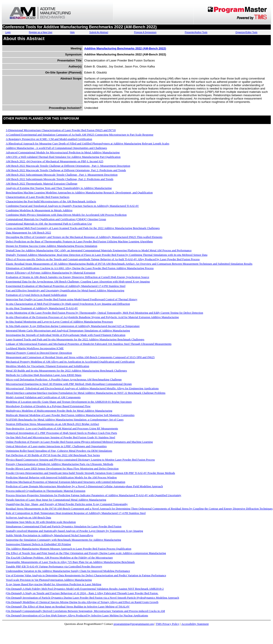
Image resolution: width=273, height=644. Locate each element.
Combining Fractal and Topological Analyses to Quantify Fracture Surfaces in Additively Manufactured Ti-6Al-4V (72, 206)
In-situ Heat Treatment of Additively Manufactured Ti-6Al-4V (42, 308)
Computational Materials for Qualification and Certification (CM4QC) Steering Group (56, 219)
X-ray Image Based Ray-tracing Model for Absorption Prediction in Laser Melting (54, 584)
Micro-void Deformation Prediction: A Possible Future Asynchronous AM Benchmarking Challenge (64, 379)
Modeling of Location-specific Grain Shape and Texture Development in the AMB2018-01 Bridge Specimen (69, 402)
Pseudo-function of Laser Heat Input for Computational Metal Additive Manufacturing (56, 500)
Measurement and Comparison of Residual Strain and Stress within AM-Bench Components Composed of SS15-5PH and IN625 (80, 357)
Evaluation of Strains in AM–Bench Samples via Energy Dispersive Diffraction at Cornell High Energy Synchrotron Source (77, 277)
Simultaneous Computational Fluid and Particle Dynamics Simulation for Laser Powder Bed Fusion (64, 526)
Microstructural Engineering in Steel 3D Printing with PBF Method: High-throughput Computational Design (69, 384)
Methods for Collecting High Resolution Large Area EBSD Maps (44, 375)
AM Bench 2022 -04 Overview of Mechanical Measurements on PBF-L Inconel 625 (55, 161)
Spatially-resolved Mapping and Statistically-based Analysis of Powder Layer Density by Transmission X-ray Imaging (74, 531)
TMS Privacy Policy (168, 624)
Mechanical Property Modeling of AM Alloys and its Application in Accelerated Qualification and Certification (70, 362)
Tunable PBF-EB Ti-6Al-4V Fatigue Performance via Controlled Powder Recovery (54, 566)
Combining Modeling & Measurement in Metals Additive (39, 210)
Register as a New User (41, 32)
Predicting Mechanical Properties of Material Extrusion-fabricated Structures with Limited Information (66, 482)
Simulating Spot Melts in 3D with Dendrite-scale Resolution (41, 522)
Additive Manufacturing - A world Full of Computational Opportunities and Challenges (56, 148)
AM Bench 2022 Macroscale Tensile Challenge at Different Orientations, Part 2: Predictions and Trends (66, 170)
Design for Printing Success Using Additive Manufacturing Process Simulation (52, 246)
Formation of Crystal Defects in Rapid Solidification (36, 295)
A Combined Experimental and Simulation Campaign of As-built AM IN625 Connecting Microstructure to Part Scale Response (80, 135)
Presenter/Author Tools (196, 32)
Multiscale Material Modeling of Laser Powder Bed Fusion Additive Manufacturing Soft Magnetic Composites (70, 415)
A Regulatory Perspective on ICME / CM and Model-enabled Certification (49, 139)
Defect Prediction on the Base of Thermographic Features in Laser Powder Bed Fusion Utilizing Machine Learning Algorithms (79, 241)
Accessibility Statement (195, 624)
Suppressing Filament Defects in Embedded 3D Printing (38, 544)
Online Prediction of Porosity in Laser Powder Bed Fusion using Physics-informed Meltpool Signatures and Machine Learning (79, 442)
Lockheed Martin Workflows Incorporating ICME (35, 348)
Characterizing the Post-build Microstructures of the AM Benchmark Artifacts (51, 201)
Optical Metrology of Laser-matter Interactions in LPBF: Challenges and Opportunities (56, 446)
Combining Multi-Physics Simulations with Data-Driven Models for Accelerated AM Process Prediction (66, 215)
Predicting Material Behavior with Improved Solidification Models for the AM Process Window (61, 477)
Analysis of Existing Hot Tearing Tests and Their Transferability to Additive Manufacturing (59, 188)
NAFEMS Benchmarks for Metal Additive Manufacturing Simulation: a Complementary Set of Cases (65, 420)
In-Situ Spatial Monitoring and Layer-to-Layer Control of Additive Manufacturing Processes (59, 322)
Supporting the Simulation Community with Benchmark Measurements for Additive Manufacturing (63, 540)
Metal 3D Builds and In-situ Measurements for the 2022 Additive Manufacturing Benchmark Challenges (66, 371)
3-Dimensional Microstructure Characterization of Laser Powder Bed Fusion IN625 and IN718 (61, 130)
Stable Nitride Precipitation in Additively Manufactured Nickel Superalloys (49, 535)
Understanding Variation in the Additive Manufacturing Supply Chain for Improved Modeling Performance (68, 571)
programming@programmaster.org (134, 624)
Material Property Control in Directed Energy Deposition (39, 353)
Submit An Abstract (99, 32)
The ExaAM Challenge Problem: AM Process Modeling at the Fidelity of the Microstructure (59, 558)
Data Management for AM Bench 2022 (28, 233)
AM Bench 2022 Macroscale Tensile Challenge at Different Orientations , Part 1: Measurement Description (68, 166)
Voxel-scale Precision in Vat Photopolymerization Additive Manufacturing (49, 580)
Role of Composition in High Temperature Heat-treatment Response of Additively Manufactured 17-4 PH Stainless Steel (76, 513)
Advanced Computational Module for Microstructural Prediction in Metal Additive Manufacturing (63, 152)
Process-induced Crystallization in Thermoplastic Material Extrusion (46, 491)
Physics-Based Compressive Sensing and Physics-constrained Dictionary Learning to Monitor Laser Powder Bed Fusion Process (80, 460)
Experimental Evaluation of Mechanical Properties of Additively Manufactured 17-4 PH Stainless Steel (66, 286)
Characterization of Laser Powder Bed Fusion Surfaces (38, 197)
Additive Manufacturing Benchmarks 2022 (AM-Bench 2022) (125, 48)
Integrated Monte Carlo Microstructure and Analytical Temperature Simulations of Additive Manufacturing (68, 330)
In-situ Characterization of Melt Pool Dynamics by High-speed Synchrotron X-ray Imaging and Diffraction (68, 304)
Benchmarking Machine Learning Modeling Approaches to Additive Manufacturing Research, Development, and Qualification (79, 192)
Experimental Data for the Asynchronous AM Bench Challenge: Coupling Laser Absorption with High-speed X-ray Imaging (78, 281)
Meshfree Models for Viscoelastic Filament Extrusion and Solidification (48, 366)
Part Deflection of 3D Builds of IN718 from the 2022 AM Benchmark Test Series (53, 455)
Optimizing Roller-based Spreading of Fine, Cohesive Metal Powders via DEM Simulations (59, 451)
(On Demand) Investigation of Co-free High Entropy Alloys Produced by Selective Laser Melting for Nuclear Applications (77, 615)
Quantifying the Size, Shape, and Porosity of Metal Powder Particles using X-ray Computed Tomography (67, 504)
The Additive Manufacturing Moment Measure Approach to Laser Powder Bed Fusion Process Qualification (69, 549)
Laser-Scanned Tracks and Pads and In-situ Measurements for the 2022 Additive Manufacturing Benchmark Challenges (75, 339)
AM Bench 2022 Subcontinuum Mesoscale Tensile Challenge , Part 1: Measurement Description (62, 175)
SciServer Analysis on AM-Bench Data (28, 517)
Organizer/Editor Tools (246, 32)
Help (72, 32)
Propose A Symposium (145, 32)
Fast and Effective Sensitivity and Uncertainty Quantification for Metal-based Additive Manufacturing (65, 290)
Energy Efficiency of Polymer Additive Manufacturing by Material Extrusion (51, 273)
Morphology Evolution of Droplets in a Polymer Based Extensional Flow (48, 406)
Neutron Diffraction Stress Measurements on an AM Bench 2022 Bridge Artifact (52, 424)
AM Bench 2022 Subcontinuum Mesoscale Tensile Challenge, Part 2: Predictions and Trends (60, 179)
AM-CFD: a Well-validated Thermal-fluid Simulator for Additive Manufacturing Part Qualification (63, 157)
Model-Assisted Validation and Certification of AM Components (43, 397)
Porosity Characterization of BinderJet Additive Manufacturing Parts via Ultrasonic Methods (60, 464)
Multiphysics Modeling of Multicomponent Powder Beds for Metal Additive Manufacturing (59, 411)
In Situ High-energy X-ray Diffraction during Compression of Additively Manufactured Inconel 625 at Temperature (73, 326)
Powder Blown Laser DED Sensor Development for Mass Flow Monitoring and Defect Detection (62, 468)
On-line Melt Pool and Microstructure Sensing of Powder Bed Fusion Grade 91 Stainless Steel (60, 437)
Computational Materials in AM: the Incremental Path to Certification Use (49, 224)
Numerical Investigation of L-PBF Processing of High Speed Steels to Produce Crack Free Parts (61, 433)
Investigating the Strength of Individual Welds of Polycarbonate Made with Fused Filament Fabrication (66, 335)
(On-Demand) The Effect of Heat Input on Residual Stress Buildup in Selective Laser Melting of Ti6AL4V (68, 606)
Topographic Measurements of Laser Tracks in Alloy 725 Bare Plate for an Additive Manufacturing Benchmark (70, 562)
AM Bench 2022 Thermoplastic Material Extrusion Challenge (42, 184)
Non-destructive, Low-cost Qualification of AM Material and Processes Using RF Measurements (62, 428)
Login (8, 32)
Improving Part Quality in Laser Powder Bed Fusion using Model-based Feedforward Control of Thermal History (72, 299)
